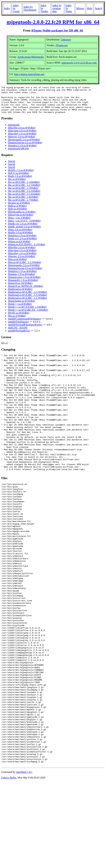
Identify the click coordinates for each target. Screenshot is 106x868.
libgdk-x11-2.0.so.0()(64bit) (23, 229)
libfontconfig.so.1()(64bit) (22, 217)
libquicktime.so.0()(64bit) (21, 306)
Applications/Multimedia (30, 57)
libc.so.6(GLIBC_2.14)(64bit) (24, 187)
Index (7, 8)
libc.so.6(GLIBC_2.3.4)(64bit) (24, 199)
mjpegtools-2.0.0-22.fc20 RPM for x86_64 (53, 22)
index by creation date (57, 8)
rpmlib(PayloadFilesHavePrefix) (25, 330)
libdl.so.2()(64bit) (17, 211)
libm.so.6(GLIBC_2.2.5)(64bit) (24, 268)
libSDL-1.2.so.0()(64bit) (21, 176)
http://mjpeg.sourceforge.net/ (29, 74)
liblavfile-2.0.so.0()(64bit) (22, 133)
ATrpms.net (62, 45)
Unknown (66, 40)
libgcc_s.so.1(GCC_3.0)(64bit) (24, 226)
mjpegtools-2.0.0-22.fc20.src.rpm (79, 63)
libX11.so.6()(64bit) (18, 179)
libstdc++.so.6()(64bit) (20, 309)
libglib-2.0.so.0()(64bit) (20, 238)
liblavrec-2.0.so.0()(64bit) (22, 142)
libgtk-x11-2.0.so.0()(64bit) (22, 244)
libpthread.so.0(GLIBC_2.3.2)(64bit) (27, 300)
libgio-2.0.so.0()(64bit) (20, 235)
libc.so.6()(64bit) (17, 185)
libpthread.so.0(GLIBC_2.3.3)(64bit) (27, 303)
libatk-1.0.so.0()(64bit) (20, 182)
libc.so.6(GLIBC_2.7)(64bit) (23, 205)
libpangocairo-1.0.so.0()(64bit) (24, 283)
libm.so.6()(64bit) (17, 265)
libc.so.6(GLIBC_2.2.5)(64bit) (24, 190)
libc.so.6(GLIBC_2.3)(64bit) (23, 193)
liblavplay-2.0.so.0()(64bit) (22, 139)
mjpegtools (14, 130)
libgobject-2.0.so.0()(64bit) (22, 241)
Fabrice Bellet (9, 864)
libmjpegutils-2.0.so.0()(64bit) (24, 145)
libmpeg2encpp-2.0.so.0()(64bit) (25, 148)
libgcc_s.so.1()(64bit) (19, 223)
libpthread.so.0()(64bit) (20, 294)
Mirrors (80, 8)
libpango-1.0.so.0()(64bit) (22, 280)
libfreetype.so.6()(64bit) (21, 220)
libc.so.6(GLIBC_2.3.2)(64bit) (24, 196)
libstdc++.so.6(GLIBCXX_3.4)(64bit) (28, 315)
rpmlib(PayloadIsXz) (19, 336)
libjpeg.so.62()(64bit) (19, 247)
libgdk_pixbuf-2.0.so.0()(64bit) (24, 232)
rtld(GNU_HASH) (18, 333)
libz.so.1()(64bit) (17, 321)
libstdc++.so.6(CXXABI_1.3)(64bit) (27, 312)
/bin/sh (12, 167)
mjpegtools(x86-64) (18, 154)
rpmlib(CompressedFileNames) (24, 324)
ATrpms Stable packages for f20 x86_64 (57, 30)
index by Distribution (30, 8)
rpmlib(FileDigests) (18, 327)
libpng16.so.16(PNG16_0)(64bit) (25, 292)
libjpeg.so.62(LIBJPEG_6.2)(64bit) (27, 250)
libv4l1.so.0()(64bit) (19, 318)
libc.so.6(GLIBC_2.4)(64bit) (23, 202)
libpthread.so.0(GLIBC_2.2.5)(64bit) (27, 297)
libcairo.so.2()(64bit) (19, 208)
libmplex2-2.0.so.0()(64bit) (22, 151)
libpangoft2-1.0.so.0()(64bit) (23, 286)
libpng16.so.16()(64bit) (20, 289)
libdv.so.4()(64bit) (17, 214)
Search (98, 8)
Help (89, 8)
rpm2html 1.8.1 (24, 858)
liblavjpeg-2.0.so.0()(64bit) (22, 136)
